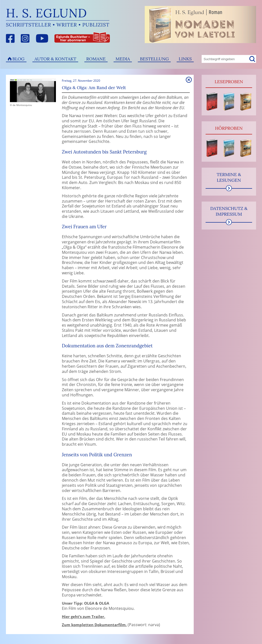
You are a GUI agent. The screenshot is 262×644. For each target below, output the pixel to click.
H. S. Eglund (47, 13)
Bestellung (154, 59)
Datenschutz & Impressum (229, 211)
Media (123, 59)
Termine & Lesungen (229, 177)
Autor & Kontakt (55, 59)
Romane (96, 59)
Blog (18, 59)
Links (185, 59)
